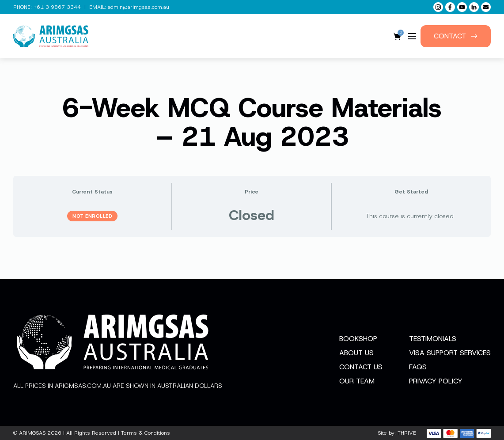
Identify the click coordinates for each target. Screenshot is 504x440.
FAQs (418, 367)
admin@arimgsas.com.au (138, 7)
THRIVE (407, 433)
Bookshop (358, 339)
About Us (356, 353)
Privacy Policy (436, 381)
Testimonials (433, 339)
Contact (456, 36)
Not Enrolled (92, 216)
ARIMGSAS (32, 433)
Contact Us (361, 367)
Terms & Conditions (146, 433)
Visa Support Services (450, 353)
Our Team (357, 381)
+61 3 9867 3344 (57, 7)
